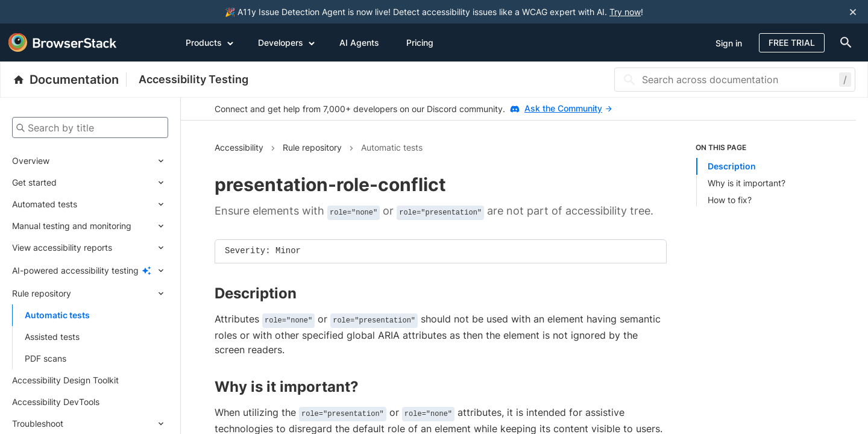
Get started (34, 182)
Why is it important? (747, 183)
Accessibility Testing (193, 79)
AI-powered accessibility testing (75, 270)
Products (210, 42)
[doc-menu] (843, 42)
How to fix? (730, 200)
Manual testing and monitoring (72, 226)
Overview (31, 161)
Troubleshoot (38, 423)
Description (732, 166)
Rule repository (42, 293)
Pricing (420, 42)
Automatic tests (57, 315)
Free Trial (792, 42)
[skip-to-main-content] (49, 12)
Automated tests (45, 204)
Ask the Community (568, 108)
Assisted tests (52, 337)
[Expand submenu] (109, 161)
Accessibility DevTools (56, 402)
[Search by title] (90, 127)
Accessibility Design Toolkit (65, 380)
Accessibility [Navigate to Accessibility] (239, 147)
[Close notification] (853, 12)
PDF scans (46, 358)
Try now (625, 12)
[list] (759, 174)
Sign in (729, 43)
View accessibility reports (62, 247)
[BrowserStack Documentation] (70, 80)
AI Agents (359, 42)
